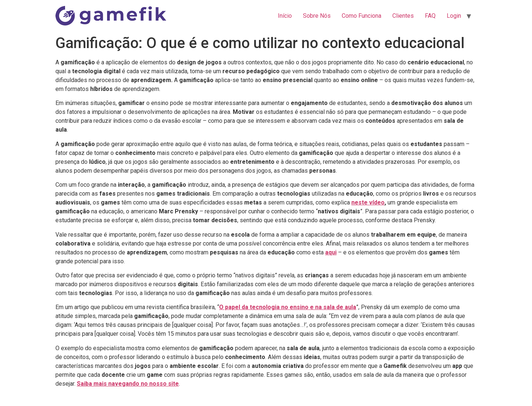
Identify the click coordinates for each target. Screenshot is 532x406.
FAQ (430, 16)
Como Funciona (362, 16)
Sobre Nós (317, 16)
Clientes (403, 16)
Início (285, 16)
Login (454, 16)
